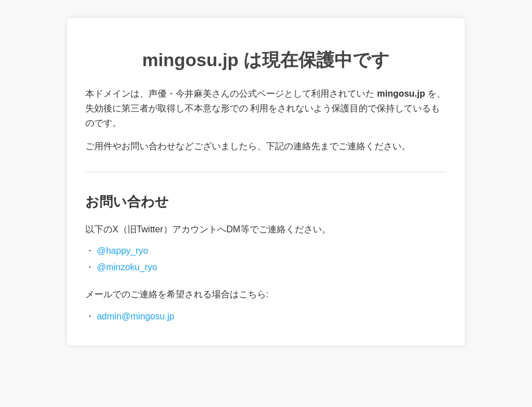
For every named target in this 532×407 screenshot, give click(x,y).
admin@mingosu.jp (135, 316)
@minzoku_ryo (127, 267)
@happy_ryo (122, 251)
